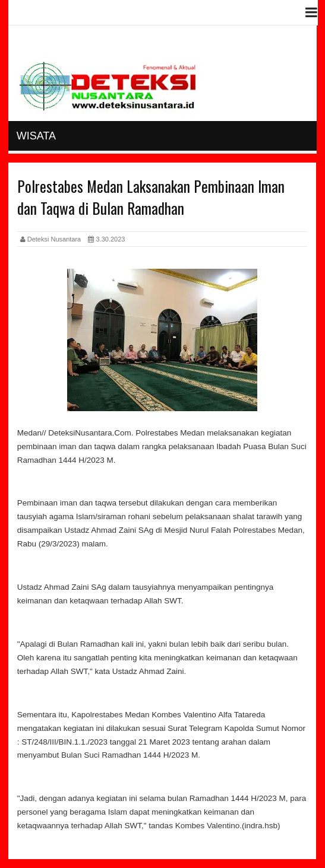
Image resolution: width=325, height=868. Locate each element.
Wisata (36, 136)
